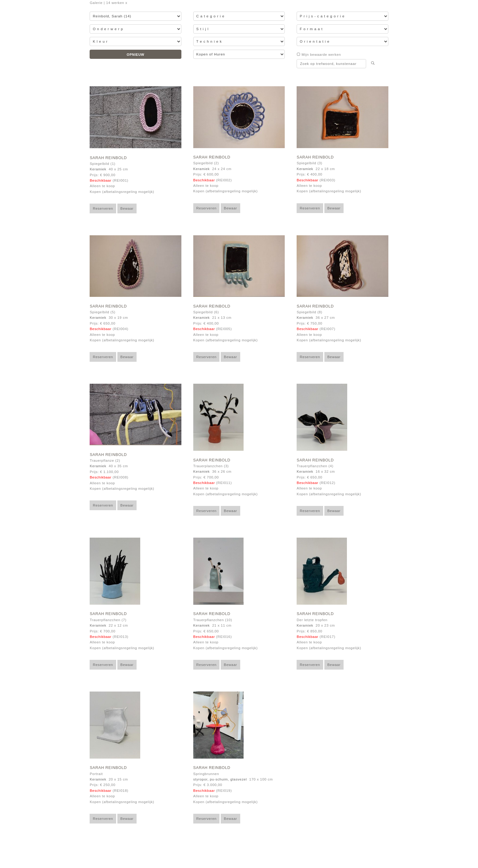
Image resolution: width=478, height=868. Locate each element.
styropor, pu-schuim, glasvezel (220, 779)
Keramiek (98, 169)
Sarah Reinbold (108, 158)
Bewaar (127, 208)
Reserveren (103, 208)
